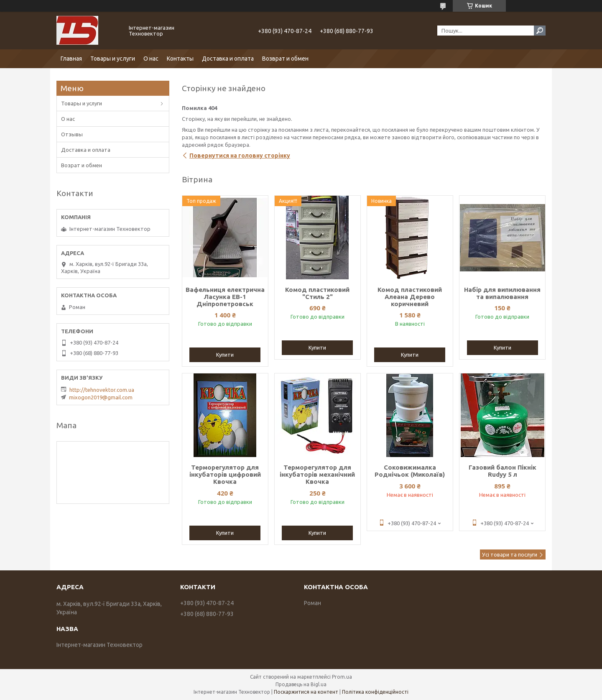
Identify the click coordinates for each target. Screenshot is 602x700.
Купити (225, 355)
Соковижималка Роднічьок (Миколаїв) (410, 471)
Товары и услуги (113, 59)
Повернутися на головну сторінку (240, 156)
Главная (71, 59)
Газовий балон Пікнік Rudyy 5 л (503, 471)
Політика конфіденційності (375, 692)
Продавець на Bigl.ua (301, 684)
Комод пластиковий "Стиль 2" (317, 293)
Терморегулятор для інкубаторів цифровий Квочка (225, 474)
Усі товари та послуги (510, 554)
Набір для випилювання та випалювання (502, 293)
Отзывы (72, 134)
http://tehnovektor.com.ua (102, 390)
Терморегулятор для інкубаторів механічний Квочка (317, 474)
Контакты (180, 59)
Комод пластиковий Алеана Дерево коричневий (410, 297)
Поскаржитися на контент (306, 692)
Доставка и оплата (228, 59)
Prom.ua (342, 677)
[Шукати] (540, 31)
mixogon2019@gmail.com (101, 397)
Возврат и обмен (285, 59)
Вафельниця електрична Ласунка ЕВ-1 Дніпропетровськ (225, 297)
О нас (151, 59)
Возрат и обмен (82, 165)
